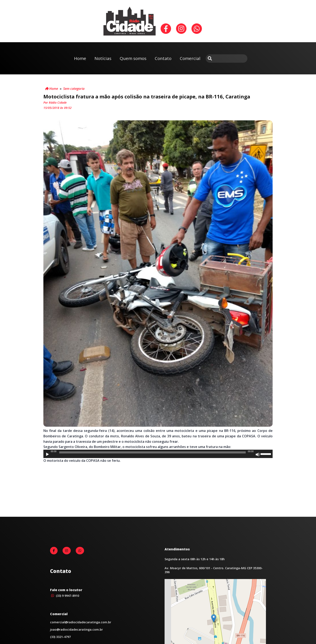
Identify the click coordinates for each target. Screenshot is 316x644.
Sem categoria (74, 89)
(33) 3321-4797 (60, 637)
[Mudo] (258, 454)
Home (80, 58)
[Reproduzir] (47, 454)
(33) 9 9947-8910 (65, 596)
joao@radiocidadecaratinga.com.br (76, 629)
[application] (158, 454)
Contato (163, 58)
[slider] (152, 452)
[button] (214, 618)
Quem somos (133, 58)
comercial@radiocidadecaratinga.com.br (81, 622)
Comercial (190, 58)
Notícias (103, 58)
